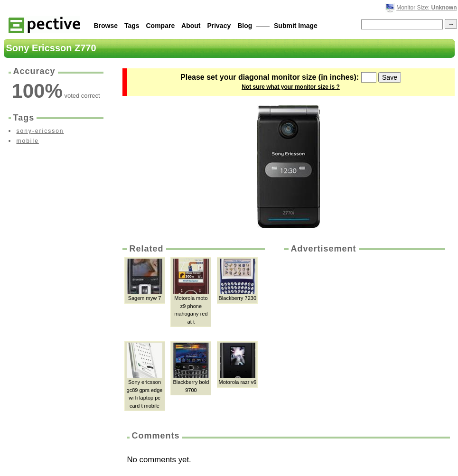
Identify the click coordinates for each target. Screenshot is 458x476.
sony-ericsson (40, 131)
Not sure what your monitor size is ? (291, 87)
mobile (28, 141)
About (191, 26)
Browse (106, 26)
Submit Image (296, 26)
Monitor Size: (426, 8)
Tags (132, 26)
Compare (161, 26)
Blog (245, 26)
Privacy (219, 26)
